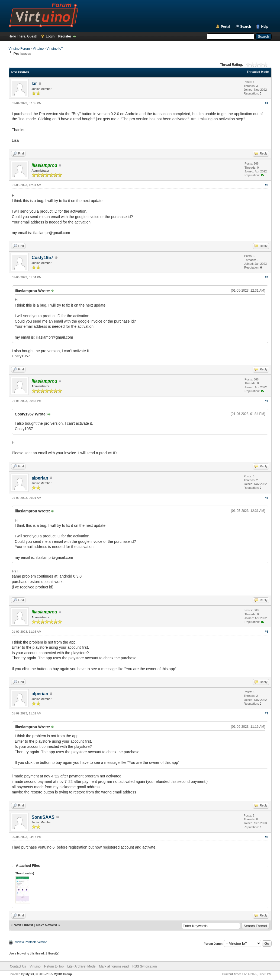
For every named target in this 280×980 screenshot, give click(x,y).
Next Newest (46, 925)
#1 (266, 103)
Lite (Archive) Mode (81, 966)
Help (265, 27)
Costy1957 (43, 258)
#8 (266, 837)
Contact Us (18, 966)
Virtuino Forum (19, 49)
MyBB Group (63, 974)
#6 (266, 632)
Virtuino (38, 49)
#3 (266, 277)
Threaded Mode (258, 72)
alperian (40, 478)
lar (34, 83)
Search (246, 27)
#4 (266, 401)
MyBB (30, 974)
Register (65, 36)
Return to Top (54, 966)
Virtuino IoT (55, 49)
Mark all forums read (114, 966)
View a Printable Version (31, 942)
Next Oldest (23, 925)
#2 (266, 185)
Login (50, 36)
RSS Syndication (144, 966)
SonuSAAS (43, 817)
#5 (266, 498)
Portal (226, 27)
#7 (266, 713)
